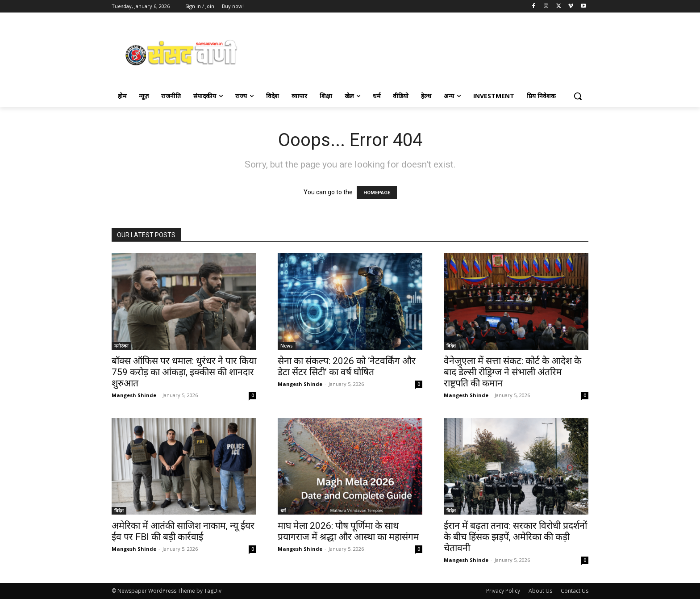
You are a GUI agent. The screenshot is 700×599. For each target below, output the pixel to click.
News (287, 346)
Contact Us (575, 591)
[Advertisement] (421, 52)
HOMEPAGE (377, 193)
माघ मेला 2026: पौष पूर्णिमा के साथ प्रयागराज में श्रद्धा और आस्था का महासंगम (348, 531)
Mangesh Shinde (134, 395)
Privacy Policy (503, 591)
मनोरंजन (121, 346)
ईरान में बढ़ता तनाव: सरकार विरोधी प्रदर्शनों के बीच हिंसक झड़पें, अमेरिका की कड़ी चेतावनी (515, 537)
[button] (578, 96)
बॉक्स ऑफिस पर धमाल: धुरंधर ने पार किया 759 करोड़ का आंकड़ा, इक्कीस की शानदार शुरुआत (184, 372)
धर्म (283, 511)
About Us (540, 591)
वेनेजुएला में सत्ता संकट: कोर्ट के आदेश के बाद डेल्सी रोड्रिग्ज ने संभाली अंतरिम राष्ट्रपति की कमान (512, 372)
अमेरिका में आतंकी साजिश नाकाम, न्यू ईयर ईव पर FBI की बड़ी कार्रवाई (183, 531)
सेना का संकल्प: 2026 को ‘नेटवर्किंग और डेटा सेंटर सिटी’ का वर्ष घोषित (347, 367)
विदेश (451, 346)
